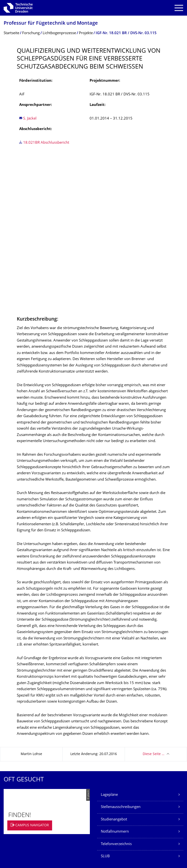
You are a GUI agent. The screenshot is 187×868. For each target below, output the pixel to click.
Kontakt (10, 784)
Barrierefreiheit (16, 816)
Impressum (13, 792)
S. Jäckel (30, 119)
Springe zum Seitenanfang (157, 816)
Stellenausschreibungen (121, 654)
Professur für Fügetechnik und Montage (51, 24)
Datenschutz (14, 800)
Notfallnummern (115, 678)
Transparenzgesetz (19, 808)
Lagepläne (109, 641)
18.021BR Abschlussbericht (46, 143)
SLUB (105, 703)
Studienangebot (114, 666)
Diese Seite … (154, 601)
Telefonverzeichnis (116, 691)
